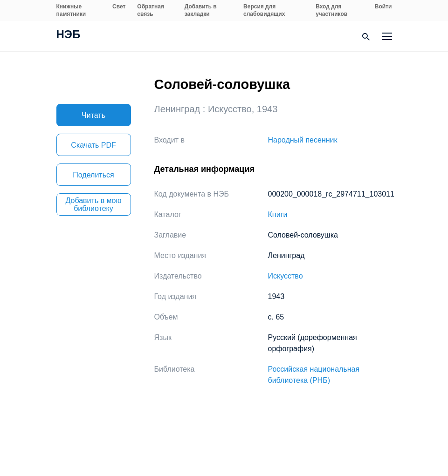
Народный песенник (303, 140)
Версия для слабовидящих (264, 10)
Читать (93, 115)
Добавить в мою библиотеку (94, 204)
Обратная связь (151, 10)
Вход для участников (331, 10)
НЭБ (69, 35)
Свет (119, 7)
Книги (278, 214)
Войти (383, 7)
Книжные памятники (71, 10)
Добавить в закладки (201, 10)
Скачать (93, 145)
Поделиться (93, 175)
